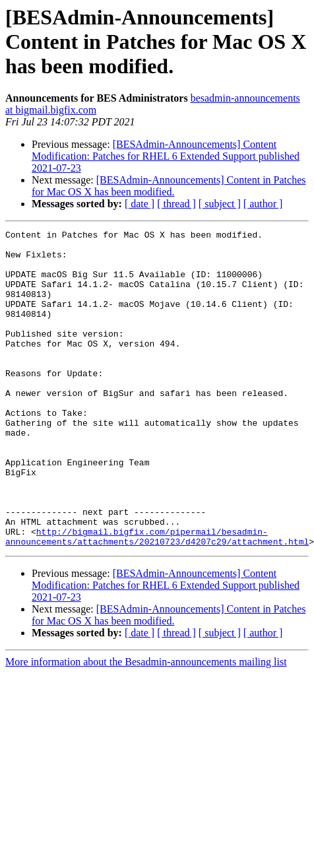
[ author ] (263, 204)
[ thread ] (176, 204)
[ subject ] (220, 204)
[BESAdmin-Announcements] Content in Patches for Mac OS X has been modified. (169, 186)
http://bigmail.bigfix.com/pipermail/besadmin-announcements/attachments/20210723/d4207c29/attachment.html (157, 599)
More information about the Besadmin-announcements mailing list (146, 725)
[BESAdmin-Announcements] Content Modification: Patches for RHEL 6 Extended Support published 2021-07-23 (166, 156)
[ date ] (140, 204)
